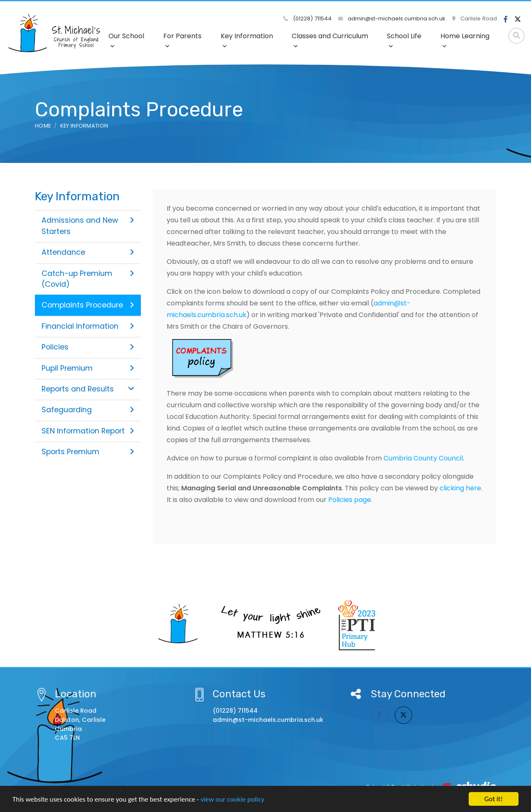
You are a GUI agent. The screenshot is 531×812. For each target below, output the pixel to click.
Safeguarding (88, 410)
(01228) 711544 (307, 18)
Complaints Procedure (88, 305)
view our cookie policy (232, 799)
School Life (404, 40)
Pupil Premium (88, 368)
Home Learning (465, 40)
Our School (126, 40)
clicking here (460, 488)
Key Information (247, 40)
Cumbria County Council (423, 458)
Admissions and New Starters (88, 226)
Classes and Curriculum (330, 40)
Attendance (88, 252)
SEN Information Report (88, 431)
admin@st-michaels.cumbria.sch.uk (392, 18)
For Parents (182, 40)
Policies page (350, 500)
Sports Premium (88, 452)
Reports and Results (88, 389)
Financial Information (88, 326)
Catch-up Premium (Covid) (88, 279)
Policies (88, 347)
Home (43, 126)
